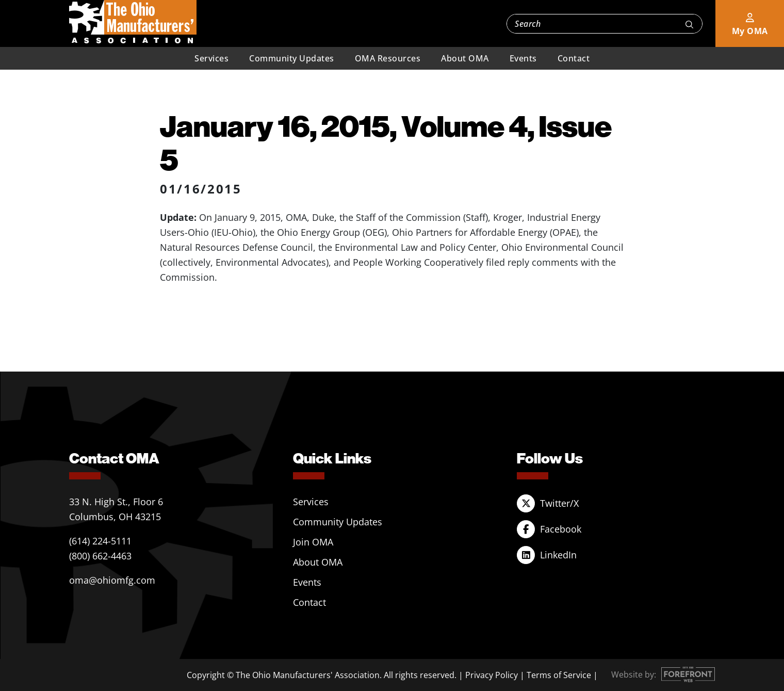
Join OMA (313, 542)
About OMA (465, 58)
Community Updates (292, 58)
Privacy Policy (492, 675)
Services (211, 58)
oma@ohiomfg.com (112, 580)
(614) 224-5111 (100, 541)
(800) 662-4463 (100, 556)
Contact (574, 58)
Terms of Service (559, 675)
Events (523, 58)
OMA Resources (388, 58)
